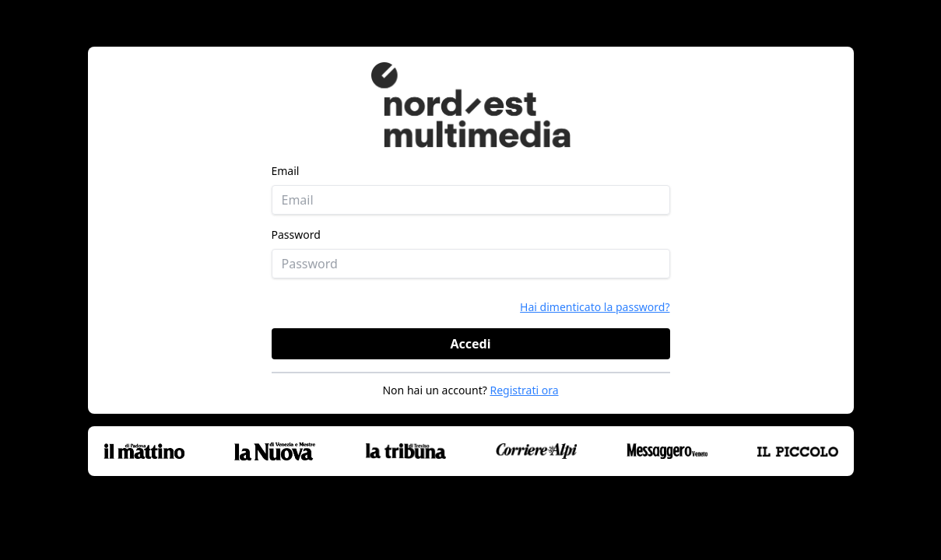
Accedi (470, 344)
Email (286, 171)
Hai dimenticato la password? (595, 307)
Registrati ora (524, 390)
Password (296, 234)
